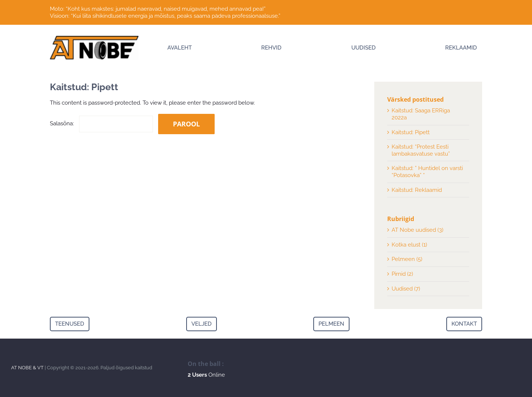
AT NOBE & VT (27, 368)
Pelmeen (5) (407, 259)
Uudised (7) (406, 289)
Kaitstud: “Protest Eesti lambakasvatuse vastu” (421, 150)
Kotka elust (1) (409, 245)
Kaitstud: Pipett (411, 132)
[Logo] (94, 38)
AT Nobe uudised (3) (417, 230)
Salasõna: (101, 123)
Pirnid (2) (402, 274)
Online (206, 375)
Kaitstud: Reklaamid (417, 190)
